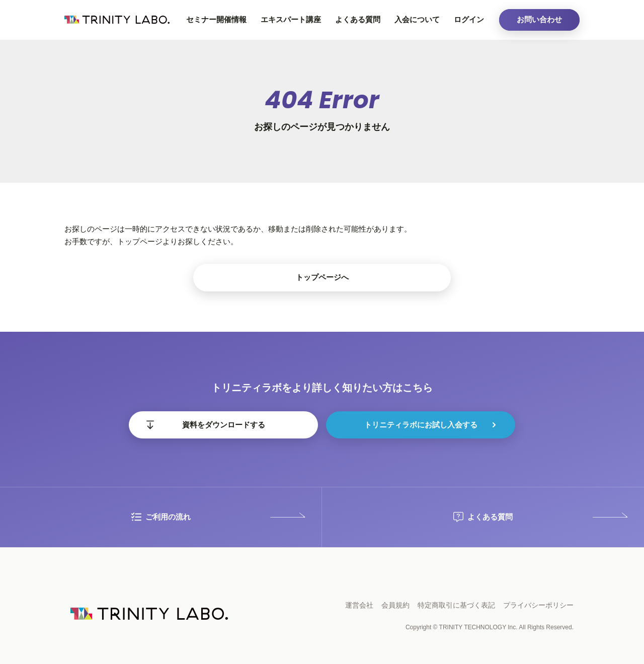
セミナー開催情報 (216, 19)
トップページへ (322, 277)
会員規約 (395, 605)
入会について (417, 19)
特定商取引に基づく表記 (456, 605)
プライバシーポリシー (538, 605)
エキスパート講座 (291, 19)
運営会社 (359, 605)
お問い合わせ (539, 19)
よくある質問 (358, 19)
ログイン (469, 19)
